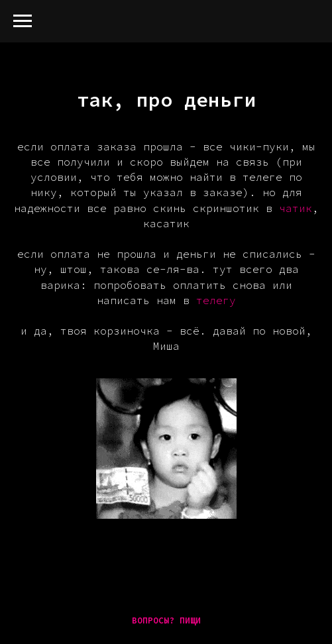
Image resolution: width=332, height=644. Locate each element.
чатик (296, 208)
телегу (216, 300)
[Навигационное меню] (23, 21)
